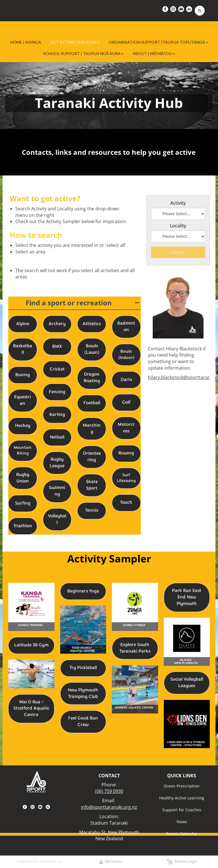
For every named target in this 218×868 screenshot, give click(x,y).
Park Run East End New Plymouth (187, 597)
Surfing (23, 503)
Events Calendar (182, 834)
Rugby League (57, 463)
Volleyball (57, 519)
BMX (57, 347)
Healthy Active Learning (182, 798)
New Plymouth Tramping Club (83, 694)
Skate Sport (92, 485)
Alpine (23, 324)
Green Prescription (182, 786)
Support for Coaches (182, 810)
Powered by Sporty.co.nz (40, 861)
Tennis (92, 511)
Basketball (23, 349)
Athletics (92, 324)
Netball (57, 437)
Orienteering (92, 457)
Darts (126, 380)
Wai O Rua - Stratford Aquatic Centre (31, 709)
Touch (126, 503)
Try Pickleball (83, 668)
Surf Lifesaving (126, 478)
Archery (57, 324)
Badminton (126, 327)
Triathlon (23, 526)
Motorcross (126, 428)
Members (111, 861)
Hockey (23, 426)
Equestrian (23, 400)
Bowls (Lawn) (92, 349)
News (182, 822)
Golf (126, 403)
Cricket (57, 369)
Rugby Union (23, 478)
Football (92, 403)
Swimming (57, 491)
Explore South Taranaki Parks (135, 648)
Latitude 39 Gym (31, 645)
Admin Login (182, 861)
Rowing (126, 453)
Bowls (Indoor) (126, 355)
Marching (92, 429)
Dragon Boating (92, 378)
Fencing (57, 392)
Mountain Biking (23, 451)
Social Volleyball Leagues (187, 683)
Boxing (23, 375)
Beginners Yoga (83, 591)
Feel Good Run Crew (83, 722)
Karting (57, 415)
